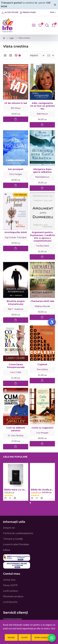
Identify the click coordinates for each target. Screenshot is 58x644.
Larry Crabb (16, 372)
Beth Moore (42, 114)
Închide (11, 637)
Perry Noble (42, 370)
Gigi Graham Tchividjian (16, 238)
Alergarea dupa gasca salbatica (42, 171)
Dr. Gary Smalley (16, 436)
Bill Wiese (16, 108)
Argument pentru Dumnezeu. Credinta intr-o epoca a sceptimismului (42, 237)
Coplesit (42, 364)
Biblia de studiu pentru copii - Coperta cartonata (42, 490)
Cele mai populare (15, 457)
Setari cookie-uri (42, 637)
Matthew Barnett (42, 306)
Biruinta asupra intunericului (16, 303)
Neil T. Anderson (16, 309)
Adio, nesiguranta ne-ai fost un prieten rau (42, 106)
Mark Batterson (42, 177)
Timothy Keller (42, 246)
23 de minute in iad (16, 103)
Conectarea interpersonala (16, 366)
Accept (25, 637)
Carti (12, 38)
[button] (28, 503)
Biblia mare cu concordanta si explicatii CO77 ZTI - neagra (16, 490)
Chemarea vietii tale (42, 301)
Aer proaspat (16, 169)
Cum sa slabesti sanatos (16, 429)
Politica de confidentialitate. (29, 632)
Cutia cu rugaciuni (42, 428)
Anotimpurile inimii (16, 232)
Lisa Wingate (42, 433)
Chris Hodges (16, 174)
